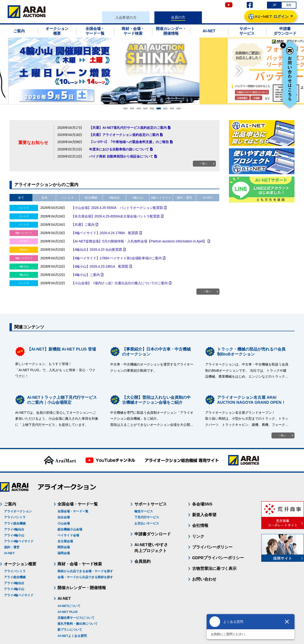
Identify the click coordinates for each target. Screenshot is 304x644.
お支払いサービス (147, 523)
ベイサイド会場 (68, 535)
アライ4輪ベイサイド (19, 541)
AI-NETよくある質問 (72, 636)
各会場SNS (202, 504)
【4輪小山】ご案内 (85, 275)
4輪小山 (138, 198)
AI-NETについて (69, 606)
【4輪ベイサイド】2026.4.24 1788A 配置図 (105, 233)
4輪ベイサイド (161, 198)
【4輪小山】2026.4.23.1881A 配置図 (100, 266)
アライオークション (18, 511)
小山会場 (64, 523)
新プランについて (70, 630)
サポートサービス (151, 504)
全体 (44, 198)
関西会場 (64, 547)
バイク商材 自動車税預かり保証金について (121, 156)
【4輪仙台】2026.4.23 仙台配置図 (97, 250)
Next (239, 71)
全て (21, 198)
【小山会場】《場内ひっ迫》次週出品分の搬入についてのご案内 (119, 283)
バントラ (68, 198)
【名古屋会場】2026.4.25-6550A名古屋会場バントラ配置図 (116, 216)
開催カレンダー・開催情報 (82, 588)
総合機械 (91, 198)
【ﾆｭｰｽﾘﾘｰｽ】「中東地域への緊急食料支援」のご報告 (129, 142)
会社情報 (200, 526)
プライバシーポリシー (212, 547)
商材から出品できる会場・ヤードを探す (85, 571)
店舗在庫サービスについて (76, 618)
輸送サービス (144, 511)
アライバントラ (15, 517)
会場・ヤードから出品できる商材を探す (85, 577)
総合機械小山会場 (70, 529)
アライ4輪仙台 (14, 529)
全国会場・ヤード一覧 (73, 511)
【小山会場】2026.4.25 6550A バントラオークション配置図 (117, 208)
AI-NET (208, 198)
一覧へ (204, 163)
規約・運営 (184, 198)
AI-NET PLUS (67, 612)
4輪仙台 (114, 198)
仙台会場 (64, 517)
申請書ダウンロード (153, 534)
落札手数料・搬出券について (78, 624)
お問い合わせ (204, 579)
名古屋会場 (65, 541)
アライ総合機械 (15, 523)
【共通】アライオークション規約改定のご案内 (124, 135)
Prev (65, 71)
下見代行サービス (147, 517)
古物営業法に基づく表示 (214, 569)
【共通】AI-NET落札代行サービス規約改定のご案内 (128, 128)
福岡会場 (64, 553)
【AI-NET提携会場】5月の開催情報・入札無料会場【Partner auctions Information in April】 (139, 241)
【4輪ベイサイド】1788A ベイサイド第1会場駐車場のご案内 (116, 258)
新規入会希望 (204, 515)
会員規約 (142, 561)
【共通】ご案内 (83, 225)
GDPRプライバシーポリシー (218, 558)
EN (289, 5)
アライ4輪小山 (14, 535)
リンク (198, 536)
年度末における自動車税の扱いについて (119, 149)
